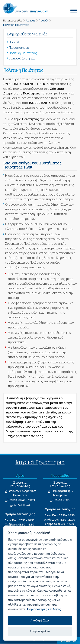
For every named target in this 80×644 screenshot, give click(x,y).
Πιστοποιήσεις (19, 47)
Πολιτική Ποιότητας (16, 25)
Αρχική (30, 20)
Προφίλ (43, 20)
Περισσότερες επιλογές (44, 609)
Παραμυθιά (60, 475)
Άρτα (20, 475)
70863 (31, 500)
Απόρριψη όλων (40, 631)
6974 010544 (22, 505)
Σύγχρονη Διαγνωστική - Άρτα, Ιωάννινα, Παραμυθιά (29, 8)
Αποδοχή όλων (40, 620)
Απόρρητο (68, 641)
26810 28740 (17, 500)
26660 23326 (62, 500)
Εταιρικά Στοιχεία (22, 58)
